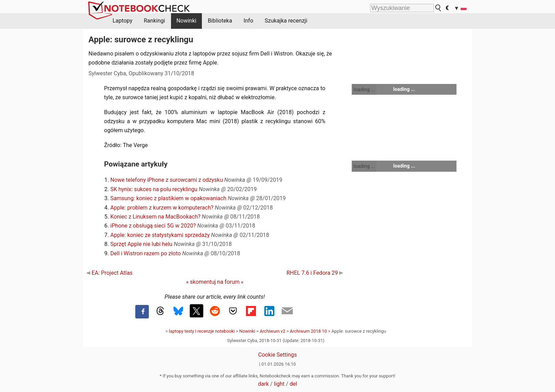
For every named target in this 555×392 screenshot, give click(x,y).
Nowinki (186, 21)
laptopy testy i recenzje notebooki (202, 331)
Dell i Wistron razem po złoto (146, 253)
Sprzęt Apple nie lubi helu (141, 244)
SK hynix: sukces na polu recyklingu (154, 189)
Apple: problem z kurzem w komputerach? (162, 208)
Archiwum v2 (273, 331)
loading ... (364, 90)
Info (248, 21)
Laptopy (123, 21)
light (279, 384)
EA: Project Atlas (110, 273)
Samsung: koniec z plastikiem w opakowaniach (168, 198)
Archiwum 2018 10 (309, 331)
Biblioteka (220, 21)
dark (263, 384)
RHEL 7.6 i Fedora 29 (315, 273)
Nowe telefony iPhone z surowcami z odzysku (167, 180)
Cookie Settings (277, 355)
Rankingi (154, 21)
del (293, 384)
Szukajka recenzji (286, 21)
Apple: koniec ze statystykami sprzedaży (160, 235)
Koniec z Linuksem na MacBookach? (155, 217)
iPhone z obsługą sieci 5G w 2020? (153, 226)
